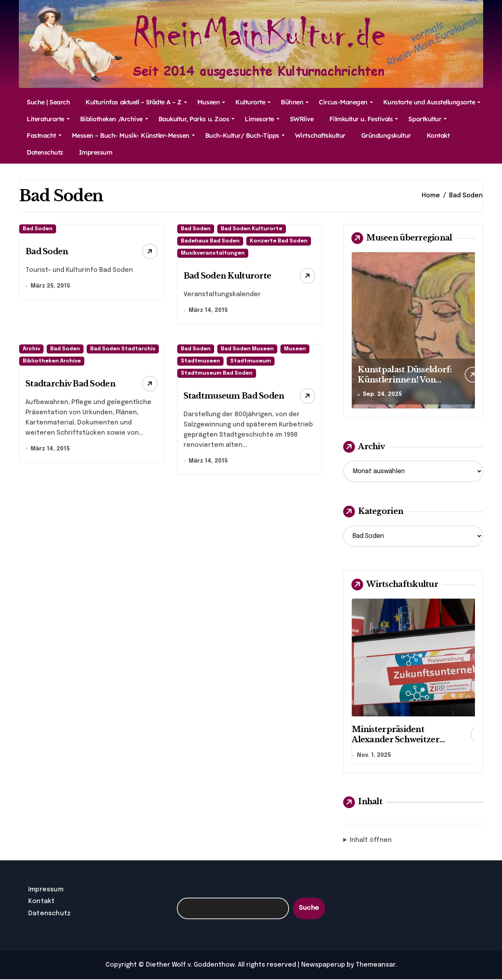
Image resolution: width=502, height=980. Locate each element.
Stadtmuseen (200, 362)
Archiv (31, 349)
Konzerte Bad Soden (279, 241)
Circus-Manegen (346, 102)
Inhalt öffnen (371, 841)
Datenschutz (45, 152)
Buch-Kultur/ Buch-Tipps (245, 135)
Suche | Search (48, 102)
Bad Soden (38, 229)
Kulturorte (253, 102)
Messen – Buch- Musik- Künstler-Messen (133, 135)
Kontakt (438, 135)
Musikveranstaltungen (213, 253)
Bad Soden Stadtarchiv (123, 349)
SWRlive (302, 119)
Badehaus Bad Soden (210, 241)
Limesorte (262, 119)
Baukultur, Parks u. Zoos (196, 119)
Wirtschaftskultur (320, 135)
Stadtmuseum (251, 362)
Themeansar (376, 966)
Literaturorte (48, 119)
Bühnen (295, 102)
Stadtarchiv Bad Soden (70, 384)
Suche (309, 909)
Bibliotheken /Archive (114, 119)
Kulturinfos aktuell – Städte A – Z (136, 102)
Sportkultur (427, 119)
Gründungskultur (386, 135)
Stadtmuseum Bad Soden (217, 374)
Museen (211, 102)
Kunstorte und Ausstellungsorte (432, 102)
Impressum (96, 152)
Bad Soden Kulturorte (252, 229)
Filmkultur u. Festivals (364, 119)
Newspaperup (323, 966)
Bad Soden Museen (247, 349)
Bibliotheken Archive (52, 362)
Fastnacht (44, 135)
